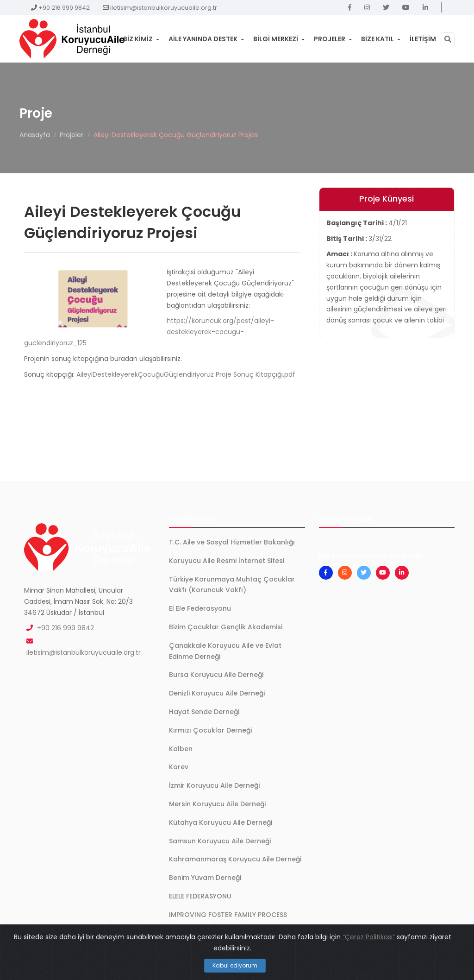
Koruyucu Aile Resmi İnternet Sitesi (227, 561)
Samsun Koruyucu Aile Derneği (220, 841)
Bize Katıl (381, 39)
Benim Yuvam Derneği (205, 878)
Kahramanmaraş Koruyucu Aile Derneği (235, 859)
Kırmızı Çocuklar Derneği (210, 730)
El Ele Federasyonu (200, 608)
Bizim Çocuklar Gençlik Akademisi (226, 627)
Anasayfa (35, 135)
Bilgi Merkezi (279, 39)
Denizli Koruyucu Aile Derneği (217, 693)
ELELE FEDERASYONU (200, 896)
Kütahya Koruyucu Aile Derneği (221, 822)
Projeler (333, 39)
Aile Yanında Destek (206, 39)
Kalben (181, 749)
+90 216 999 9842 (64, 8)
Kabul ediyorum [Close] (235, 965)
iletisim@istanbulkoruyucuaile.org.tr (164, 8)
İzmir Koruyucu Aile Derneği (214, 785)
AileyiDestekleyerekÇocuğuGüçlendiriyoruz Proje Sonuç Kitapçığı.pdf (186, 374)
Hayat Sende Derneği (204, 712)
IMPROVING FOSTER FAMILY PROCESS (228, 915)
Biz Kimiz (141, 39)
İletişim (423, 39)
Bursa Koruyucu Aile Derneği (216, 675)
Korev (179, 767)
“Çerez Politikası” (369, 937)
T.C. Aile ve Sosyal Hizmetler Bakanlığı (232, 542)
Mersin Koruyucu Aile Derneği (217, 804)
